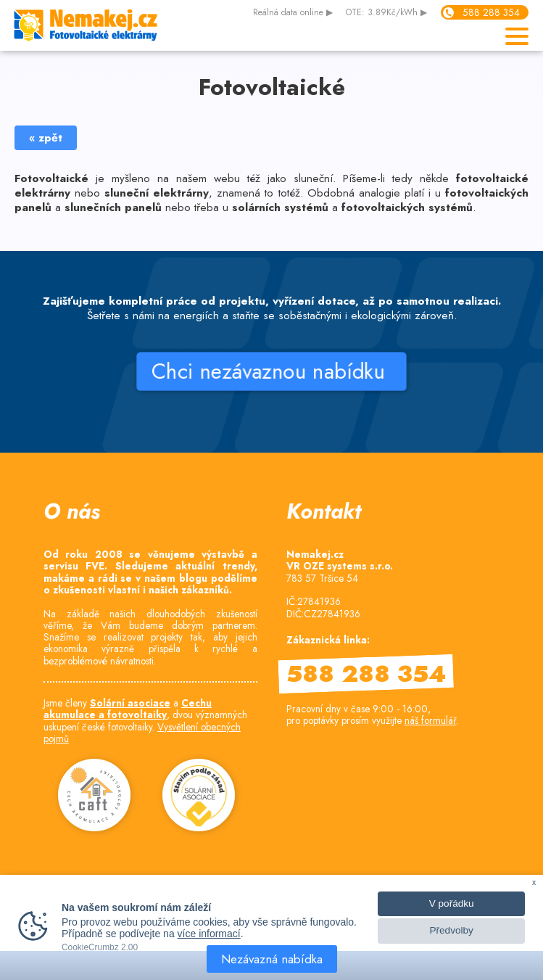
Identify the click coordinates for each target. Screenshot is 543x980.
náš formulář (431, 720)
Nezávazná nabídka (272, 959)
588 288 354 (491, 12)
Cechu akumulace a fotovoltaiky (128, 709)
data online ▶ (293, 13)
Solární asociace (130, 703)
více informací (209, 934)
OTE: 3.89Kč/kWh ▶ (386, 13)
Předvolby (451, 930)
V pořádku (452, 903)
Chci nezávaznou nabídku (271, 372)
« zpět (46, 138)
